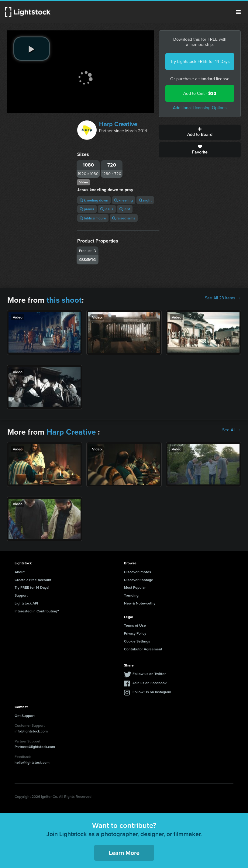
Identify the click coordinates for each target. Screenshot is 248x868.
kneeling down (94, 200)
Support (21, 595)
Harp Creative (118, 124)
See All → (231, 430)
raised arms (124, 218)
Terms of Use (135, 625)
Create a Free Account (33, 580)
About (20, 572)
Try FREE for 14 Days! (32, 587)
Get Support (25, 716)
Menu (238, 12)
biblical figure (93, 218)
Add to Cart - (200, 93)
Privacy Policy (135, 633)
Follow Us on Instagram (152, 692)
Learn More (124, 853)
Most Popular (135, 587)
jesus (107, 209)
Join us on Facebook (150, 683)
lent (125, 209)
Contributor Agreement (143, 649)
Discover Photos (138, 572)
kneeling (124, 200)
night (145, 200)
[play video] (32, 49)
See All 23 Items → (223, 298)
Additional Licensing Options (200, 108)
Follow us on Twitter (149, 674)
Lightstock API (26, 603)
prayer (87, 209)
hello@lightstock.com (32, 762)
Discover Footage (139, 580)
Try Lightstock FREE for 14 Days (200, 62)
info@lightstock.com (31, 731)
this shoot (64, 300)
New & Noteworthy (140, 603)
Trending (131, 595)
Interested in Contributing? (37, 611)
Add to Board (200, 132)
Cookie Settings (137, 641)
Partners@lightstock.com (35, 747)
